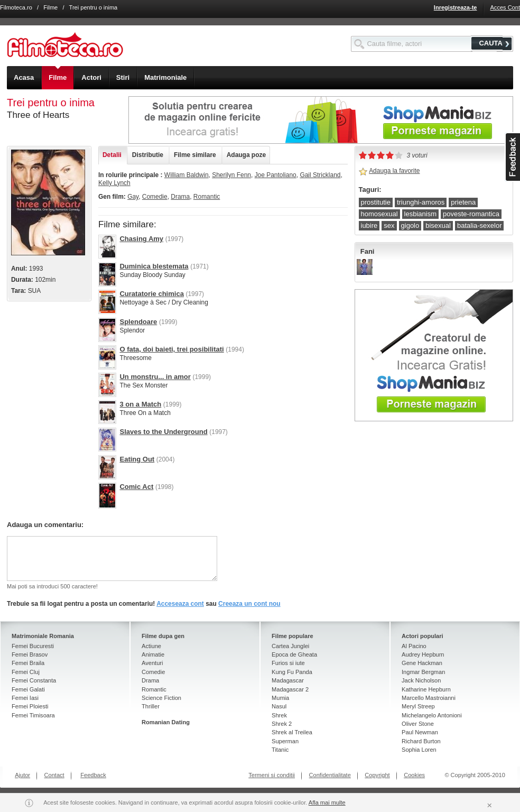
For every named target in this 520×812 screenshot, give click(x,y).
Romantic (207, 197)
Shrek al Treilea (292, 732)
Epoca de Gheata (294, 654)
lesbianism (420, 214)
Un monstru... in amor (155, 377)
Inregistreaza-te (456, 7)
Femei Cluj (26, 672)
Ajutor (22, 775)
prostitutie (376, 202)
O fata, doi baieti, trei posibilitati (171, 349)
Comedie (155, 197)
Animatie (153, 654)
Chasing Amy (141, 239)
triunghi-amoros (421, 202)
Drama (180, 197)
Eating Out (137, 459)
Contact (54, 775)
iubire (369, 225)
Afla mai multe (327, 802)
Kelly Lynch (114, 183)
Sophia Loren (419, 750)
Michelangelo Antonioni (432, 715)
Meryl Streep (418, 706)
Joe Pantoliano (276, 175)
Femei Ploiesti (30, 706)
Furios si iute (288, 663)
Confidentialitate (330, 775)
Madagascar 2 (290, 689)
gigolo (410, 225)
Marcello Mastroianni (429, 698)
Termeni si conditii (272, 775)
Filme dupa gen (163, 636)
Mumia (280, 698)
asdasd (512, 157)
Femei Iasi (25, 698)
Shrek (279, 715)
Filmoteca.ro (16, 7)
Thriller (151, 706)
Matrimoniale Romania (43, 636)
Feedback (93, 775)
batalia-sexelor (480, 225)
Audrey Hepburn (423, 654)
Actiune (151, 646)
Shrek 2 (282, 724)
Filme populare (292, 636)
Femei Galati (28, 689)
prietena (463, 202)
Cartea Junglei (290, 646)
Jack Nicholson (421, 680)
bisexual (438, 225)
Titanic (280, 750)
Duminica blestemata (154, 266)
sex (389, 225)
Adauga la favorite (394, 171)
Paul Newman (420, 732)
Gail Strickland (320, 175)
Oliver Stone (418, 724)
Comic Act (136, 487)
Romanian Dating (166, 722)
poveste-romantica (471, 214)
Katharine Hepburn (426, 689)
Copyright (377, 775)
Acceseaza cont (180, 604)
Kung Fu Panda (292, 672)
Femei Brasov (30, 654)
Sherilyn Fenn (231, 175)
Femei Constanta (34, 680)
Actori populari (422, 636)
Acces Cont (505, 7)
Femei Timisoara (33, 715)
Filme (50, 7)
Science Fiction (161, 698)
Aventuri (152, 663)
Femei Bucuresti (33, 646)
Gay (133, 197)
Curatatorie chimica (151, 294)
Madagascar (288, 680)
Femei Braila (28, 663)
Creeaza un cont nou (249, 604)
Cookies (414, 775)
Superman (285, 741)
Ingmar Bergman (423, 672)
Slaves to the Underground (163, 432)
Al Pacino (414, 646)
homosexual (379, 214)
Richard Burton (421, 741)
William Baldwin (187, 175)
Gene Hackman (422, 663)
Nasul (279, 706)
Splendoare (138, 322)
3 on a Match (140, 404)
